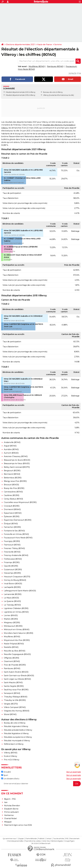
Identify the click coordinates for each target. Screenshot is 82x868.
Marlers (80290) (11, 619)
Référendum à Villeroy (14, 744)
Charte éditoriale (31, 839)
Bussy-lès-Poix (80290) (14, 488)
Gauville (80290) (11, 566)
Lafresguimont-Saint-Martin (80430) (20, 591)
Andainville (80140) (12, 442)
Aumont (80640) (11, 453)
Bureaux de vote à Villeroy (53, 92)
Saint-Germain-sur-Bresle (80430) (19, 676)
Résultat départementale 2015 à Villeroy (21, 95)
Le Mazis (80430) (11, 598)
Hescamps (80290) (12, 573)
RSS (67, 839)
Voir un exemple (74, 772)
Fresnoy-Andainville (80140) (16, 555)
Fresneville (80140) (12, 552)
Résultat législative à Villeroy (16, 733)
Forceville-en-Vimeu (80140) (16, 534)
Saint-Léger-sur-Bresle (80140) (17, 679)
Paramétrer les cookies (33, 841)
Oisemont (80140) (12, 661)
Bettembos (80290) (13, 478)
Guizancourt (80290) (13, 570)
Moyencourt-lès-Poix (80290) (17, 640)
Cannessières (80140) (13, 492)
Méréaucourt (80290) (13, 626)
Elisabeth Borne (11, 809)
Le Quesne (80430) (12, 601)
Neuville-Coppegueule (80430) (17, 654)
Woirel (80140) (10, 714)
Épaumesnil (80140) (13, 513)
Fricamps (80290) (12, 562)
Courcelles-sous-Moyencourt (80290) (20, 502)
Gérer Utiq (46, 841)
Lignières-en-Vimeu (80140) (16, 612)
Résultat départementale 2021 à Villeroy (21, 92)
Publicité (41, 839)
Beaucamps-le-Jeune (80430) (17, 460)
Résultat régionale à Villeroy (16, 726)
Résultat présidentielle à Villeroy (18, 730)
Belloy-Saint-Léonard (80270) (17, 467)
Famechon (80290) (12, 527)
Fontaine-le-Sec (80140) (14, 531)
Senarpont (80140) (12, 693)
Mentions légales (57, 841)
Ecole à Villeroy (10, 756)
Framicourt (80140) (12, 545)
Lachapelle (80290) (12, 587)
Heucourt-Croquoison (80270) (17, 577)
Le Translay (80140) (12, 605)
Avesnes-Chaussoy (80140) (16, 456)
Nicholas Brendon (12, 806)
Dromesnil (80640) (12, 509)
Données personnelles (15, 841)
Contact (49, 839)
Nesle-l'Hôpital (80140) (14, 644)
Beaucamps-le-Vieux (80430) (17, 463)
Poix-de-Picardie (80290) (15, 665)
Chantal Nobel (10, 818)
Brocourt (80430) (11, 485)
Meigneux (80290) (12, 623)
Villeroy (46, 95)
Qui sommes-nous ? (10, 839)
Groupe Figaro (69, 841)
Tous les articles (58, 839)
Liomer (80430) (11, 615)
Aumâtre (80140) (11, 449)
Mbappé (8, 822)
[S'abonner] (41, 784)
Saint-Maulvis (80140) (13, 683)
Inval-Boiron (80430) (13, 584)
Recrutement (75, 839)
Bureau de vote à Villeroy (15, 723)
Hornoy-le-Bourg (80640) (15, 580)
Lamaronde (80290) (13, 594)
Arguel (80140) (10, 446)
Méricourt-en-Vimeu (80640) (17, 629)
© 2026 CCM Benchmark (41, 843)
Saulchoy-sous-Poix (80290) (16, 690)
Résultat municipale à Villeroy (17, 741)
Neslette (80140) (11, 647)
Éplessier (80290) (12, 516)
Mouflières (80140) (37, 66)
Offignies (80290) (11, 658)
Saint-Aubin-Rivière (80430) (16, 672)
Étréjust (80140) (11, 524)
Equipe (21, 839)
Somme (58, 45)
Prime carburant (11, 812)
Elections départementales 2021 (20, 45)
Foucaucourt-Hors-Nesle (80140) (18, 538)
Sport (5, 775)
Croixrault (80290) (12, 506)
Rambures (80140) (55, 66)
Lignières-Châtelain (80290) (16, 608)
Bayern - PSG (10, 799)
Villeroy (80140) (10, 753)
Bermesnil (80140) (12, 474)
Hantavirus (9, 815)
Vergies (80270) (11, 704)
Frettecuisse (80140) (13, 559)
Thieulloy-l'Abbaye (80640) (16, 697)
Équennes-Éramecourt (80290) (18, 520)
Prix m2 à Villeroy (12, 760)
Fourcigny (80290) (12, 541)
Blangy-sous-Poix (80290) (15, 481)
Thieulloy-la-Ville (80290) (15, 700)
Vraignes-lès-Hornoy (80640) (17, 711)
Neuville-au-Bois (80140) (14, 651)
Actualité (6, 772)
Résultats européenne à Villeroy (18, 737)
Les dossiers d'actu (10, 779)
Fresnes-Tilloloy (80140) (14, 548)
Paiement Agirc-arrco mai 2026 (18, 825)
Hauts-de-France (44, 45)
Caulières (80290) (12, 495)
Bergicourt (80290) (12, 471)
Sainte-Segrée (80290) (14, 686)
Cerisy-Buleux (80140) (13, 499)
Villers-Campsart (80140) (15, 707)
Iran (6, 802)
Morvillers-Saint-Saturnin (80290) (18, 633)
